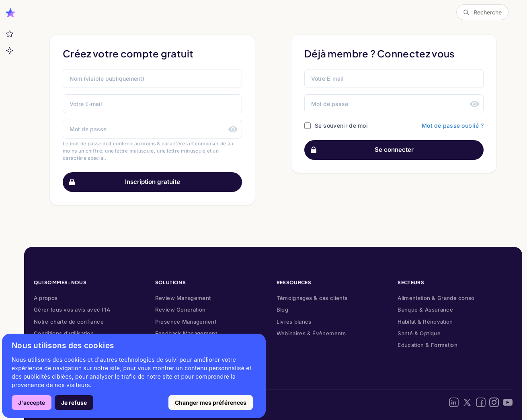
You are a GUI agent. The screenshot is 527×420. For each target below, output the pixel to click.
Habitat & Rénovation (425, 322)
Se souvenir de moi (341, 125)
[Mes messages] (9, 34)
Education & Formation (428, 345)
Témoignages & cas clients (312, 298)
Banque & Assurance (425, 310)
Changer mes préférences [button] (211, 403)
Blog (282, 310)
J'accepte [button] (32, 403)
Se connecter (359, 150)
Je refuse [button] (74, 403)
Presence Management (186, 322)
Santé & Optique (419, 333)
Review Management (183, 298)
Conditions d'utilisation (64, 333)
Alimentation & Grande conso (436, 298)
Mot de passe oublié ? (453, 125)
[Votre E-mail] (152, 104)
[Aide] (9, 51)
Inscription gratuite (122, 182)
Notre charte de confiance (69, 322)
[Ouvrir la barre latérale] (10, 12)
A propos (46, 298)
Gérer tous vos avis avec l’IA (72, 310)
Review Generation (180, 310)
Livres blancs (294, 322)
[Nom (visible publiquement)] (152, 78)
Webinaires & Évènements (311, 333)
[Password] (394, 104)
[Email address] (394, 78)
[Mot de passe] (152, 129)
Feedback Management (186, 333)
